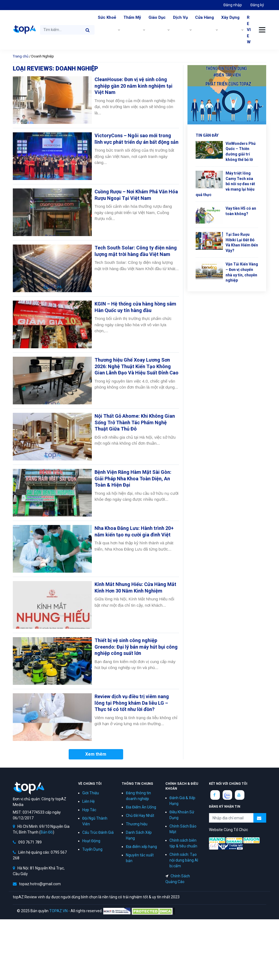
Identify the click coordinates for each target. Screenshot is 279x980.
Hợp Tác (89, 810)
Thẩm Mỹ (132, 17)
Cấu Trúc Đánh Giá (98, 832)
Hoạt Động (91, 841)
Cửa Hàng (204, 17)
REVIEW (249, 30)
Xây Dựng (230, 17)
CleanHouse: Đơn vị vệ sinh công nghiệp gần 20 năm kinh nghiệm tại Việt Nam (134, 86)
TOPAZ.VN (58, 911)
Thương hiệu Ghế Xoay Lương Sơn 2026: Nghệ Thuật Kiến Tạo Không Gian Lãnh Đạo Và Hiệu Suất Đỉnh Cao (137, 366)
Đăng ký (257, 5)
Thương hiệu (137, 824)
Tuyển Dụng (92, 849)
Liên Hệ (88, 801)
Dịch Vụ (180, 17)
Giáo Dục (157, 17)
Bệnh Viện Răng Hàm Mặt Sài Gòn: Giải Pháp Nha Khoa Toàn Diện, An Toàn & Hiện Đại (133, 478)
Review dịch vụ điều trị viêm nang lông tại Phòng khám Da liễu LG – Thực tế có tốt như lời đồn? (132, 703)
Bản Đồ (47, 832)
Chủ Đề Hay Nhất (140, 816)
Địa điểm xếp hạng (141, 847)
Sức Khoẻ (107, 17)
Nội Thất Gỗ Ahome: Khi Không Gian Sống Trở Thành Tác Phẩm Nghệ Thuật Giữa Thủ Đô (135, 422)
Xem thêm (96, 754)
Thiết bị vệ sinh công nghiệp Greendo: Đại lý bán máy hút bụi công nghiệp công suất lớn (136, 647)
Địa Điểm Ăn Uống (141, 807)
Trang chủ (21, 56)
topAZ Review (24, 30)
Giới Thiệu (91, 793)
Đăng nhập (233, 5)
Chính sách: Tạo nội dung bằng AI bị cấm (184, 860)
